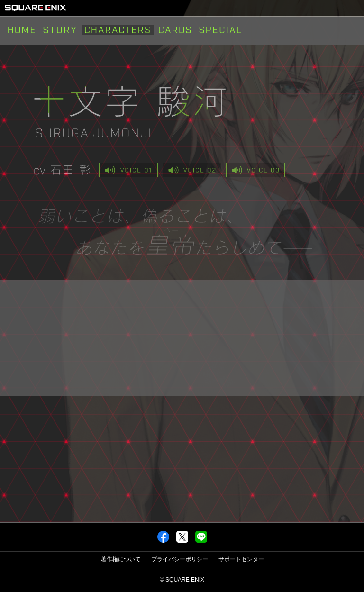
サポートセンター (241, 559)
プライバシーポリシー (180, 559)
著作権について (121, 559)
